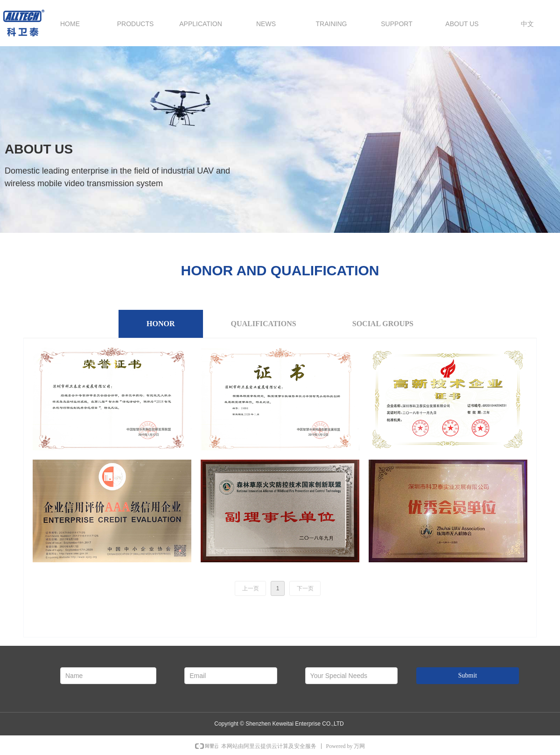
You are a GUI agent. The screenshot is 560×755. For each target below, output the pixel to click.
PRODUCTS (136, 24)
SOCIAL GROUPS (383, 324)
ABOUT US (462, 24)
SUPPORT (396, 24)
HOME (70, 24)
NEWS (266, 24)
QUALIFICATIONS (264, 324)
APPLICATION (201, 24)
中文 (527, 24)
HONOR (161, 324)
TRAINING (332, 24)
